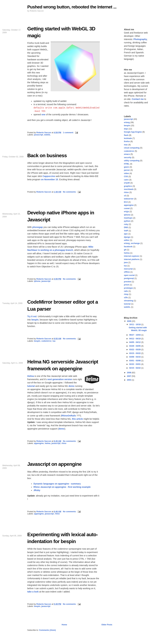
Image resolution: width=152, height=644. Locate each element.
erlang (127, 122)
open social (129, 275)
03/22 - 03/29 (135, 350)
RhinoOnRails (69, 416)
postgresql (129, 278)
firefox (127, 141)
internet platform (132, 259)
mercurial (128, 269)
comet (127, 208)
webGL (47, 135)
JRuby (37, 490)
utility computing (132, 161)
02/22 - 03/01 (135, 364)
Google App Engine (133, 132)
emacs (127, 154)
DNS (126, 227)
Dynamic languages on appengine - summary (57, 484)
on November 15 (50, 179)
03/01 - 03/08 (135, 361)
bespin (35, 320)
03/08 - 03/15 (135, 357)
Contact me (138, 99)
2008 (129, 373)
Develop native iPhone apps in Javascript (61, 216)
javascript (39, 135)
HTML (127, 164)
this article (77, 419)
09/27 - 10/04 (135, 335)
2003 (129, 380)
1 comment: (69, 133)
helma (48, 443)
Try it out (32, 316)
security (128, 157)
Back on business (47, 155)
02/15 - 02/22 (135, 368)
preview (128, 282)
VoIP (126, 231)
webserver (129, 199)
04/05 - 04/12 (135, 342)
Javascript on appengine (54, 464)
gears (127, 167)
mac (126, 145)
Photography (140, 39)
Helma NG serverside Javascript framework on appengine (63, 365)
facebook (128, 247)
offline (127, 272)
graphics (128, 186)
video (126, 173)
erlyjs (126, 212)
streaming (129, 301)
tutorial (31, 386)
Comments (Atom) (47, 630)
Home (64, 625)
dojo (126, 129)
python (127, 221)
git (125, 250)
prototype (128, 288)
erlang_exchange (132, 243)
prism (127, 285)
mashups (128, 218)
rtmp (126, 294)
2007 (129, 376)
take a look (33, 592)
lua (54, 341)
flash (126, 135)
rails (126, 291)
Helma (31, 376)
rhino (64, 443)
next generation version (60, 379)
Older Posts (107, 625)
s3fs (126, 298)
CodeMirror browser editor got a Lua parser (63, 305)
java (126, 262)
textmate (128, 138)
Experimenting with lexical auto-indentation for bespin (63, 538)
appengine (39, 443)
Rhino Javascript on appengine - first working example (62, 487)
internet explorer (132, 256)
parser (127, 170)
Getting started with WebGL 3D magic (61, 32)
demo (71, 386)
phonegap (37, 227)
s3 (125, 196)
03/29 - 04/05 (135, 346)
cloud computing (132, 148)
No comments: (70, 192)
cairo (126, 180)
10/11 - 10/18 (135, 324)
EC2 (126, 202)
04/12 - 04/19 (135, 339)
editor (127, 240)
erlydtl (127, 183)
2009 (129, 321)
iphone (37, 281)
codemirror (46, 341)
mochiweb (129, 189)
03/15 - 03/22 (135, 353)
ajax (126, 234)
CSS (126, 177)
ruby (126, 224)
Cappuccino (49, 176)
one (43, 114)
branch (69, 250)
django (127, 237)
